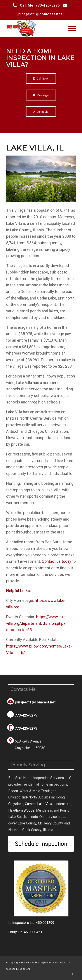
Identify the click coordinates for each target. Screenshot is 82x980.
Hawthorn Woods (21, 810)
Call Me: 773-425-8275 (40, 5)
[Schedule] (41, 112)
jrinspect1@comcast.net (40, 14)
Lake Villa (45, 804)
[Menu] (70, 28)
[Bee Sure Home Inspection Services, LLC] (34, 28)
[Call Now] (41, 78)
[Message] (41, 95)
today (57, 561)
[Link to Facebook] (73, 975)
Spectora (25, 969)
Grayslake (16, 804)
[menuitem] (70, 28)
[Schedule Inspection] (41, 844)
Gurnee (30, 804)
